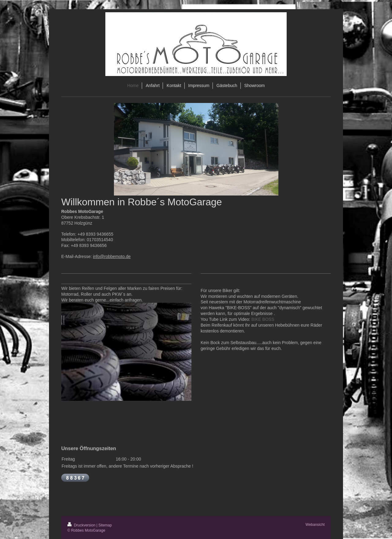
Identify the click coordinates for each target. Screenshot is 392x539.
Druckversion (82, 525)
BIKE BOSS (263, 319)
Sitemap (105, 525)
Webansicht (315, 525)
